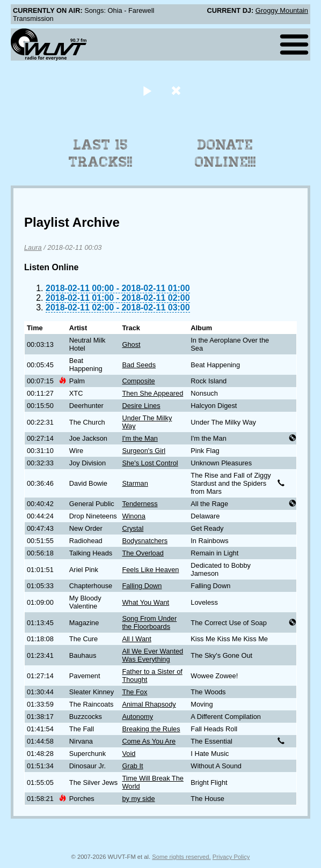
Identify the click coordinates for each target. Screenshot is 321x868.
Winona (133, 516)
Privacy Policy (231, 857)
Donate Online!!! (225, 153)
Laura (33, 247)
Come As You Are (149, 741)
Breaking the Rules (151, 729)
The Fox (134, 692)
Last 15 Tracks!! (101, 153)
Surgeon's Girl (144, 451)
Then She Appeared (152, 393)
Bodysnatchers (145, 541)
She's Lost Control (150, 463)
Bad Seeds (139, 365)
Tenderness (140, 504)
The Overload (143, 553)
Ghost (131, 344)
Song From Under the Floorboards (149, 622)
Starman (135, 483)
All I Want (136, 639)
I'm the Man (140, 438)
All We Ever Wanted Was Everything (152, 655)
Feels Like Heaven (150, 570)
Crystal (133, 528)
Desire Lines (141, 406)
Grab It (132, 766)
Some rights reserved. (181, 857)
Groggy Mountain (282, 10)
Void (129, 754)
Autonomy (137, 717)
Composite (138, 381)
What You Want (145, 602)
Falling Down (142, 586)
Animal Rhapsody (149, 704)
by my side (138, 799)
